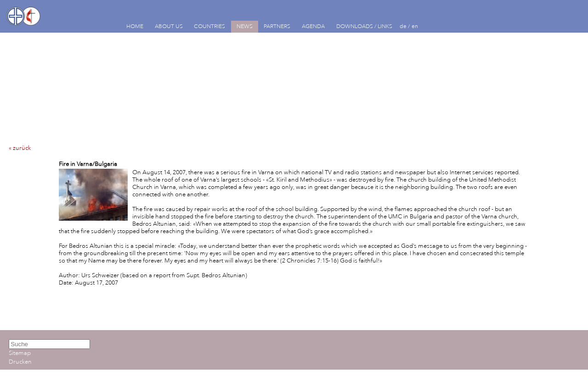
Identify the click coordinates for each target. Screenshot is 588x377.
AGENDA (313, 26)
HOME (135, 26)
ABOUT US (169, 26)
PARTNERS (277, 26)
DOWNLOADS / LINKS (364, 26)
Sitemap (20, 353)
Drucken (20, 362)
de (403, 26)
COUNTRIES (209, 26)
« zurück (20, 148)
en (415, 26)
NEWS (245, 26)
